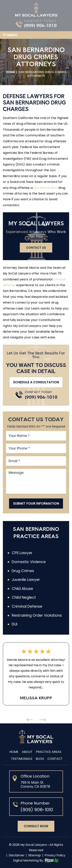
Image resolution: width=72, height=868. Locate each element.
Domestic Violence (29, 562)
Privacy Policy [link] (55, 855)
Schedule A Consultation (36, 382)
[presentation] (30, 720)
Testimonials (22, 759)
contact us (36, 248)
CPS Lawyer (22, 553)
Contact (55, 759)
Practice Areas (49, 752)
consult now (36, 826)
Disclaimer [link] (17, 855)
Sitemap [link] (35, 855)
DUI (14, 624)
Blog (40, 759)
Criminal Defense (27, 607)
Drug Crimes (23, 571)
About (27, 752)
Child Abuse (22, 589)
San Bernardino (46, 188)
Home (14, 752)
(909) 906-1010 (40, 25)
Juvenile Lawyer (26, 580)
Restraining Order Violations (37, 616)
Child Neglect (24, 598)
